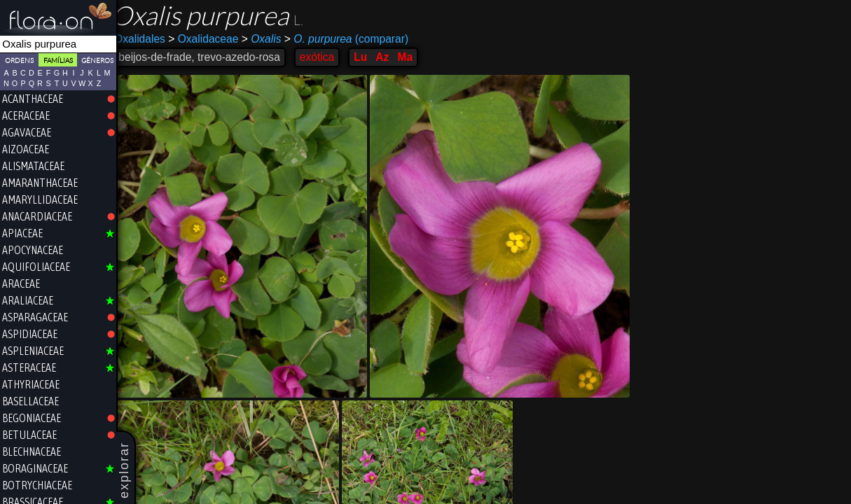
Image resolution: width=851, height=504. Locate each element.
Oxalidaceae (212, 39)
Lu (369, 57)
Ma (414, 57)
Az (391, 57)
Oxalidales (149, 39)
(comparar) (355, 39)
